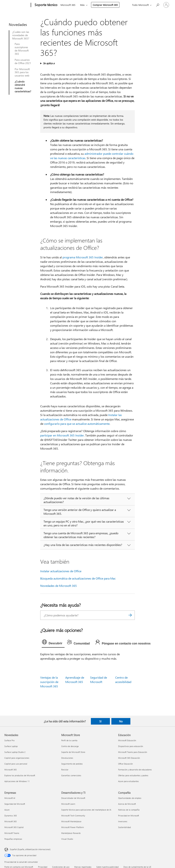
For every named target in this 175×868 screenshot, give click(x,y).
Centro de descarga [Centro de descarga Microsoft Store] (70, 746)
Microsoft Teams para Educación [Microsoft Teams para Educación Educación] (133, 752)
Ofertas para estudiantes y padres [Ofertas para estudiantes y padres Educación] (133, 775)
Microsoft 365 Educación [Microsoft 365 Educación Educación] (129, 758)
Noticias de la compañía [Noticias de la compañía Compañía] (129, 810)
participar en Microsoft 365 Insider (62, 435)
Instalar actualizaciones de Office (61, 571)
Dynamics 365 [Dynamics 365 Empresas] (11, 816)
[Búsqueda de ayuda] (157, 5)
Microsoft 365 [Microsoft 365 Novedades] (11, 770)
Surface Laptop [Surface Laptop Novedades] (11, 746)
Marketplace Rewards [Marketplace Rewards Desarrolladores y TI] (71, 833)
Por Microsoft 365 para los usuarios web (22, 72)
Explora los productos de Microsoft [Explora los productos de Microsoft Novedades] (20, 775)
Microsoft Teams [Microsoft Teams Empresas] (12, 833)
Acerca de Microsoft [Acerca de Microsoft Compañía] (127, 804)
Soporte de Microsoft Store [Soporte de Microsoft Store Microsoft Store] (73, 752)
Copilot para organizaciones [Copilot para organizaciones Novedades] (17, 758)
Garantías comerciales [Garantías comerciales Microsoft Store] (71, 775)
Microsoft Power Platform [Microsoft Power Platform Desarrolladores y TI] (73, 827)
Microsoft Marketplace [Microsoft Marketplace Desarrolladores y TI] (71, 821)
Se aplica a (49, 63)
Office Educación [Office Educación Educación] (125, 764)
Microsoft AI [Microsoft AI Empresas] (10, 798)
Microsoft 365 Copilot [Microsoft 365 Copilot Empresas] (14, 827)
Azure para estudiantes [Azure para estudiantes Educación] (128, 781)
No (121, 721)
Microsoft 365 (68, 5)
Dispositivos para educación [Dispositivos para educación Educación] (131, 746)
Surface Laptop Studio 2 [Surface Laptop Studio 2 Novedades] (15, 752)
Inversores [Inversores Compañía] (123, 821)
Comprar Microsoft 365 (105, 5)
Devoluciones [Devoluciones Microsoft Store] (67, 758)
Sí (100, 721)
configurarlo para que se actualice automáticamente (77, 424)
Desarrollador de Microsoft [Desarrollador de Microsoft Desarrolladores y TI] (73, 798)
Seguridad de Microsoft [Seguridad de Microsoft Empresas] (15, 804)
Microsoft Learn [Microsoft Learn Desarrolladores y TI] (68, 804)
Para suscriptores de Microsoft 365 (22, 49)
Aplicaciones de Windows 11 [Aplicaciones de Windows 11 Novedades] (17, 781)
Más (82, 5)
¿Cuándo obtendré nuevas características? (23, 86)
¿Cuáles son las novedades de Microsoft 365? (21, 35)
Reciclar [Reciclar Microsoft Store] (65, 770)
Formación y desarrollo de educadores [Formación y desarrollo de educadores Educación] (135, 770)
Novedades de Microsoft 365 (59, 586)
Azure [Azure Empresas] (7, 810)
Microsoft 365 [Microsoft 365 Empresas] (11, 821)
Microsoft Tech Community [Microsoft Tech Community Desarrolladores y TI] (73, 816)
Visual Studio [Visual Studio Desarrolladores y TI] (67, 839)
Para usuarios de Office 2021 (23, 61)
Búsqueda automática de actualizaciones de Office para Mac (78, 578)
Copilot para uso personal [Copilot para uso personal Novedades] (16, 764)
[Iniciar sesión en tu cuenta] (166, 5)
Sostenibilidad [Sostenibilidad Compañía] (124, 827)
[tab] (53, 643)
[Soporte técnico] (46, 5)
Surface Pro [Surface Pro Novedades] (9, 740)
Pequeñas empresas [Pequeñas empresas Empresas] (13, 839)
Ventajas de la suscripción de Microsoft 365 (49, 682)
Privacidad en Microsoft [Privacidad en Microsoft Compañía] (129, 816)
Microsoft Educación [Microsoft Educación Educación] (127, 740)
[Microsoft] (17, 5)
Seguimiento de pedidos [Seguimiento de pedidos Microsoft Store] (72, 764)
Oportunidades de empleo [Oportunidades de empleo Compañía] (130, 798)
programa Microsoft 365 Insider (83, 257)
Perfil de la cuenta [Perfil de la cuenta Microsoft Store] (69, 740)
